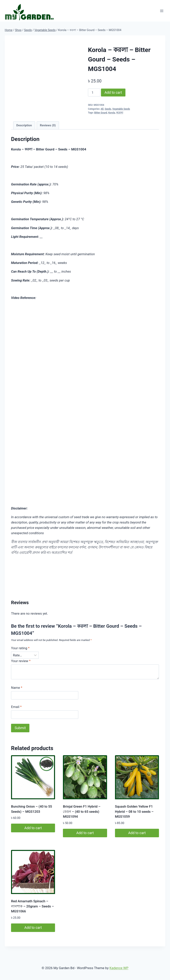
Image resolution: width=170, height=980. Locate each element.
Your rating (20, 648)
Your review (21, 661)
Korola (112, 113)
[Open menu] (162, 11)
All (102, 109)
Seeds (108, 109)
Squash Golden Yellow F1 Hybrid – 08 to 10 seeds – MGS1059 (134, 811)
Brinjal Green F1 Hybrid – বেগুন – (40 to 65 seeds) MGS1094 (82, 811)
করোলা (120, 113)
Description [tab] (24, 125)
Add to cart (113, 92)
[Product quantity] (94, 93)
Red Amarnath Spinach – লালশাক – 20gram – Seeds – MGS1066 (32, 906)
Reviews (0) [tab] (48, 125)
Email (16, 707)
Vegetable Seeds (121, 109)
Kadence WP (119, 968)
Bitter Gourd (101, 113)
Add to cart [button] (33, 828)
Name (17, 688)
